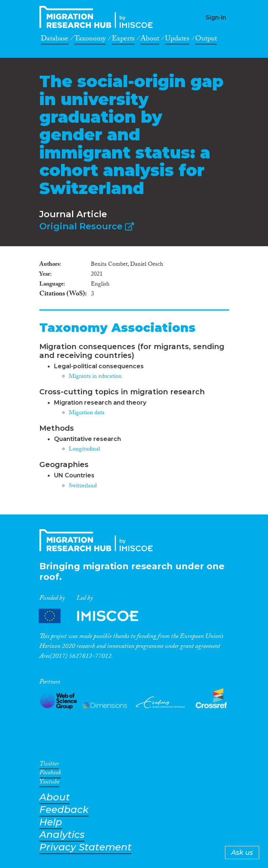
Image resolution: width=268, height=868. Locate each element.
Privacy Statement (85, 847)
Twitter (49, 765)
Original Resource (87, 226)
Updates (177, 40)
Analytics (62, 835)
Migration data (87, 413)
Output (206, 40)
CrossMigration (98, 17)
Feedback (64, 810)
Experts (123, 40)
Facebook (50, 774)
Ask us (242, 853)
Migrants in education (95, 377)
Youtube (49, 783)
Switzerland (83, 486)
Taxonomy (90, 40)
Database (55, 40)
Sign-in (216, 17)
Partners (95, 616)
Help (51, 822)
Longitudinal (84, 450)
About (150, 40)
